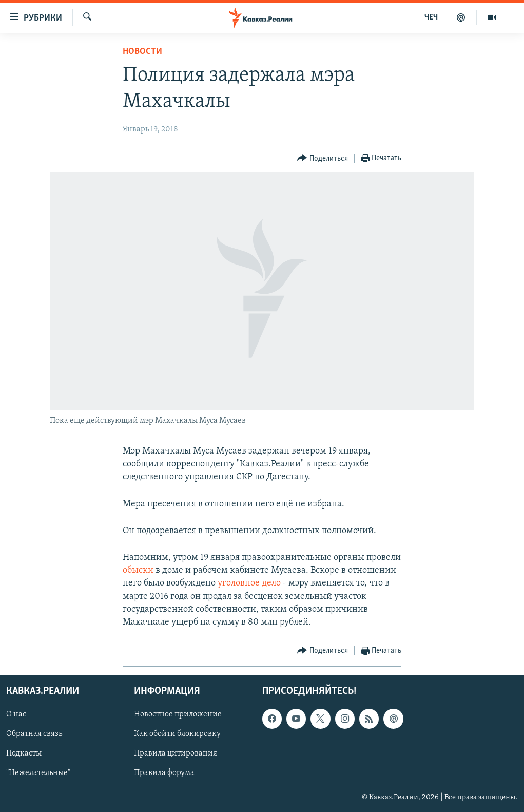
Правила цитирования (176, 754)
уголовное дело (249, 583)
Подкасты (24, 754)
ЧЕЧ (431, 17)
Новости (142, 52)
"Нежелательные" (38, 773)
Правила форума (164, 773)
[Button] (323, 158)
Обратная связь (34, 734)
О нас (16, 715)
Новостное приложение (178, 715)
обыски (139, 570)
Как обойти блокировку (177, 734)
